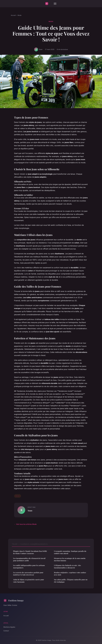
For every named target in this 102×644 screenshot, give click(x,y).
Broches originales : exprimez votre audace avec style (70, 574)
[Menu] (55, 4)
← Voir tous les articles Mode (25, 524)
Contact (6, 631)
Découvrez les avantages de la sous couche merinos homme (70, 559)
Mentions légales (9, 627)
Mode (20, 15)
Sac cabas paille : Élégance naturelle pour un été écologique (71, 581)
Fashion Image (13, 600)
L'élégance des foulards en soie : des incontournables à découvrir (67, 566)
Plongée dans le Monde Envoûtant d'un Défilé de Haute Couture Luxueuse (30, 552)
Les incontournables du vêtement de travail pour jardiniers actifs (29, 559)
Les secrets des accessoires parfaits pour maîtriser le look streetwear (28, 574)
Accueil (13, 15)
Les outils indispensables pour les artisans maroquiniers (29, 566)
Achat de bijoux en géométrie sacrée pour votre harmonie (29, 581)
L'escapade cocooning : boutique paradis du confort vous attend (70, 552)
